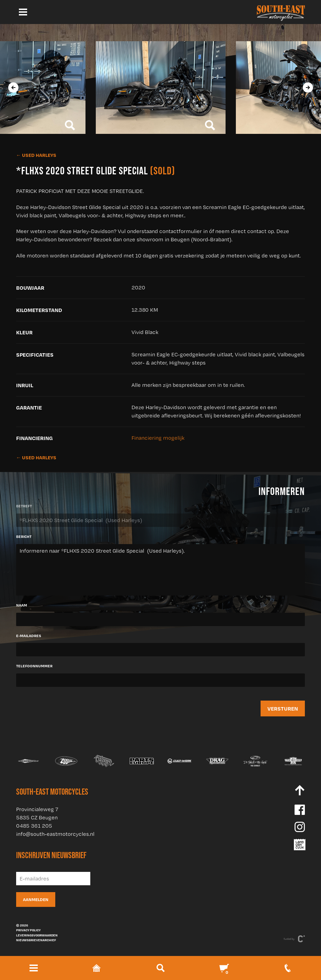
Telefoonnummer (34, 666)
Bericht (24, 537)
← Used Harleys (36, 155)
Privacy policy (28, 930)
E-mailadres (29, 636)
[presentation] (13, 88)
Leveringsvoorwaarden (37, 935)
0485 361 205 (34, 826)
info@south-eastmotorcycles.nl (55, 834)
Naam (22, 605)
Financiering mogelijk (158, 438)
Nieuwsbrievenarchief (36, 940)
